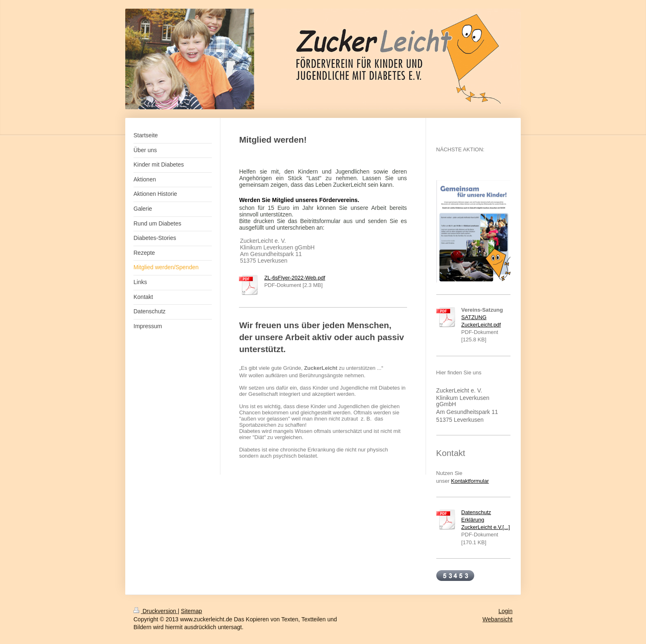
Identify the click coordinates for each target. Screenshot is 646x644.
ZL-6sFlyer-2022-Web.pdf (295, 278)
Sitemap (191, 611)
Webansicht (497, 619)
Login (506, 611)
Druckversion (156, 611)
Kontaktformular (470, 481)
